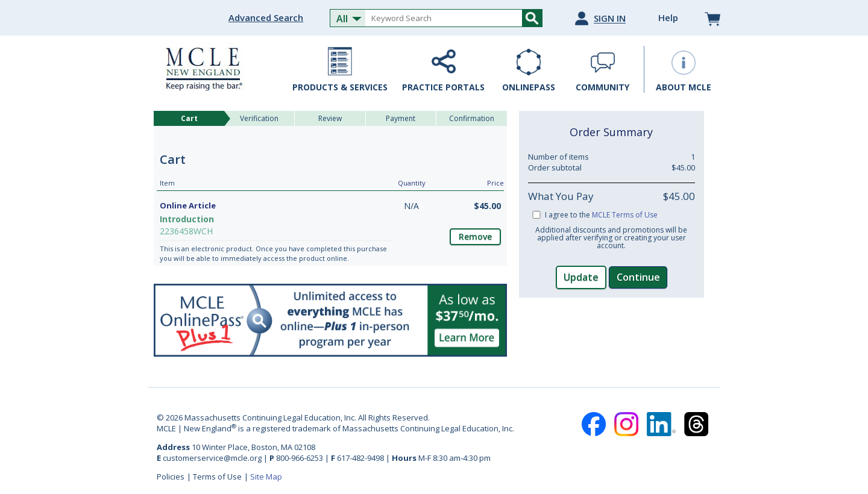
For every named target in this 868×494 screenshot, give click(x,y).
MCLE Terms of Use (625, 215)
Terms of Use (217, 477)
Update (581, 277)
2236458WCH (186, 231)
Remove (475, 236)
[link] (611, 335)
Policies (171, 477)
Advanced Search (266, 17)
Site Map (266, 477)
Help (668, 17)
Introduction (187, 219)
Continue (638, 277)
